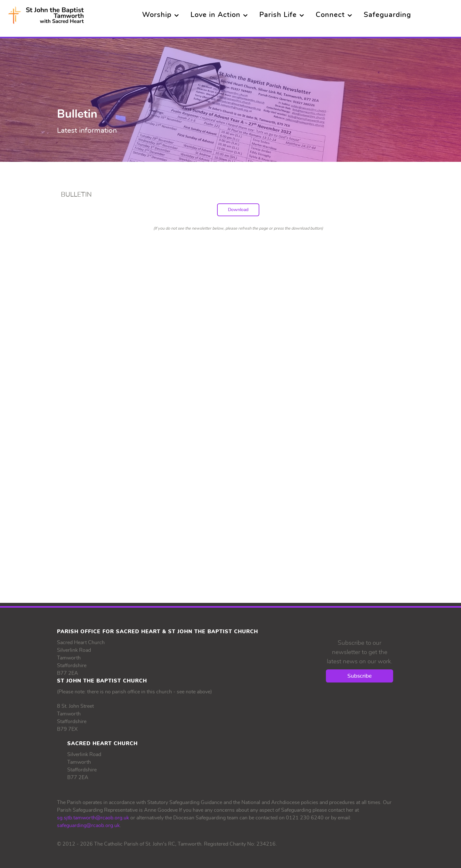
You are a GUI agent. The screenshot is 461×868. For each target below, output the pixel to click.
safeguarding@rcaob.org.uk (88, 825)
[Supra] (46, 13)
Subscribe (360, 676)
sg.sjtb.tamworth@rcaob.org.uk (93, 818)
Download (238, 210)
